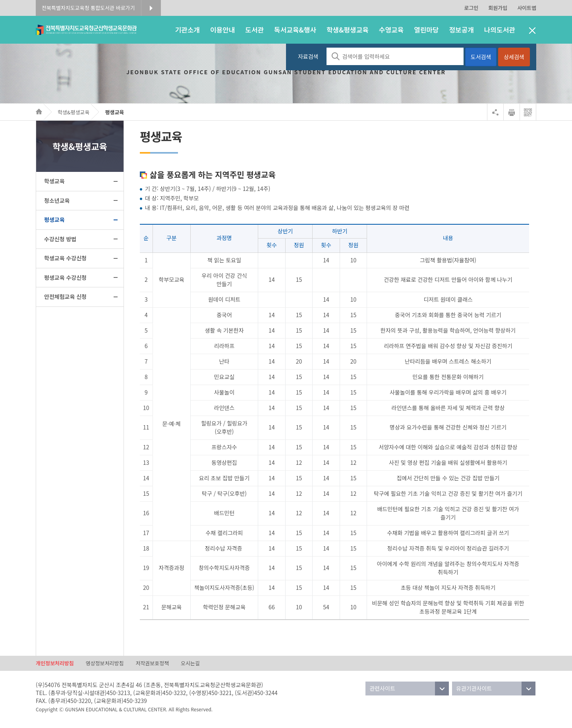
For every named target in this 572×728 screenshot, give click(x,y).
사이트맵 (527, 8)
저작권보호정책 (152, 663)
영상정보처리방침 (105, 663)
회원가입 (498, 8)
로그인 (471, 8)
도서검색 (481, 57)
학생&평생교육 (74, 112)
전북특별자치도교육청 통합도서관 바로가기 (88, 8)
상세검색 (514, 57)
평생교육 (114, 112)
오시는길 (190, 663)
